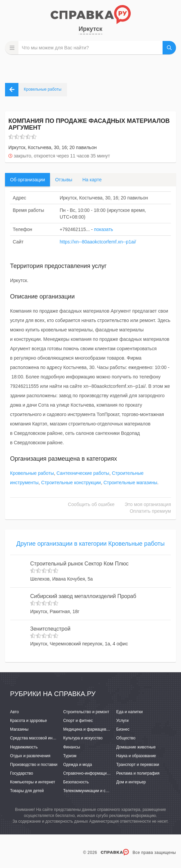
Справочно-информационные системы (99, 773)
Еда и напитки (130, 712)
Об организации (27, 180)
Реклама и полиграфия (138, 773)
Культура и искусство (83, 738)
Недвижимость (24, 747)
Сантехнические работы (83, 473)
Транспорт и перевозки (138, 765)
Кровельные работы (32, 473)
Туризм (70, 756)
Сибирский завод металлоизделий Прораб (83, 596)
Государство (22, 773)
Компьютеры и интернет (33, 782)
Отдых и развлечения (30, 756)
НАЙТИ (169, 48)
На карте (92, 180)
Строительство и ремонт (86, 712)
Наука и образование (136, 756)
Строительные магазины (130, 483)
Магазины (19, 729)
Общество (126, 738)
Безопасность (76, 782)
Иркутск (91, 29)
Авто (14, 712)
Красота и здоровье (28, 721)
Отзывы (64, 180)
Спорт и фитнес (78, 721)
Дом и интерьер (131, 782)
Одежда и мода (77, 765)
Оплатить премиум (150, 511)
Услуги (123, 721)
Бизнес (123, 729)
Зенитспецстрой (50, 629)
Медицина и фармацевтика (89, 729)
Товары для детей (27, 791)
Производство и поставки (34, 765)
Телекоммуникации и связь (88, 791)
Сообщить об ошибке (91, 504)
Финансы (71, 747)
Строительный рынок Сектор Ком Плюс (79, 564)
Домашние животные (136, 747)
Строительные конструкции (71, 483)
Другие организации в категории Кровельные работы (91, 544)
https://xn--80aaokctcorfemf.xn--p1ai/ (98, 242)
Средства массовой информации (41, 738)
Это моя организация (148, 504)
